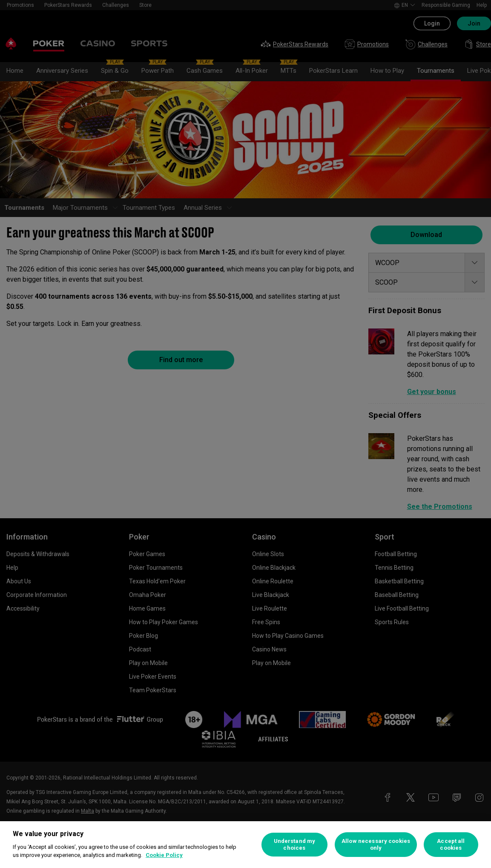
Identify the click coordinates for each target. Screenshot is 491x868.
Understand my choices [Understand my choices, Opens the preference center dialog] (295, 844)
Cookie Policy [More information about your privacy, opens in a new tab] (164, 855)
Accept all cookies (451, 844)
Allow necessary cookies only (376, 844)
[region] (245, 845)
